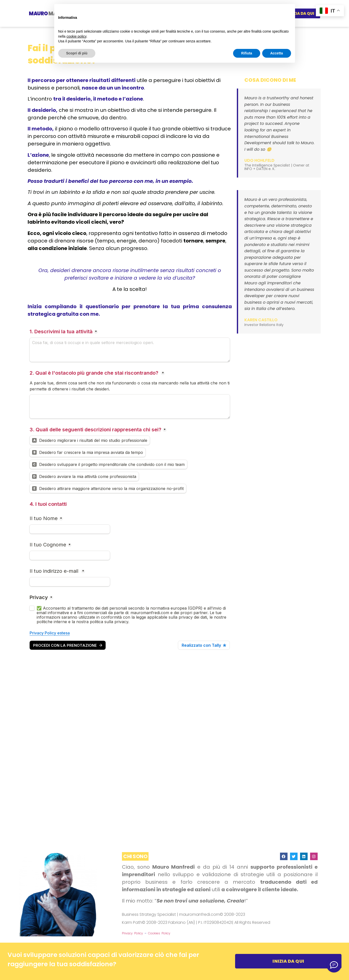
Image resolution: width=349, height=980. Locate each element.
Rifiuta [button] (247, 53)
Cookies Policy (159, 933)
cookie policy (76, 36)
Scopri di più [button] (77, 53)
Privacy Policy (132, 933)
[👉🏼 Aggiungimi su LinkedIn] (334, 965)
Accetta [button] (277, 53)
